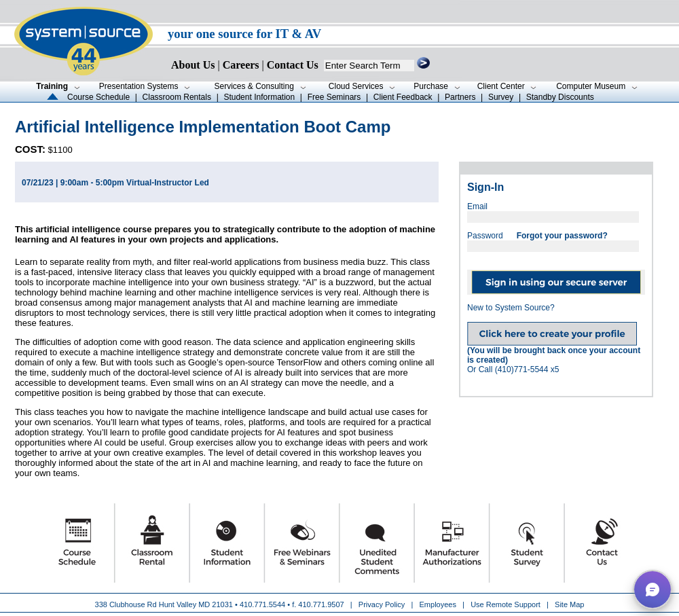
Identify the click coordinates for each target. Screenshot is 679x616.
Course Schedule (98, 97)
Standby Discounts (560, 97)
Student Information (259, 97)
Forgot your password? (562, 236)
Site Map (569, 604)
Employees (438, 604)
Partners (460, 97)
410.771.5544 (262, 604)
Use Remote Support (506, 604)
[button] (653, 590)
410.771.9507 (321, 604)
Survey (501, 97)
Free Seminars (334, 97)
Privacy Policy (383, 604)
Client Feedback (403, 97)
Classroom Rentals (177, 97)
